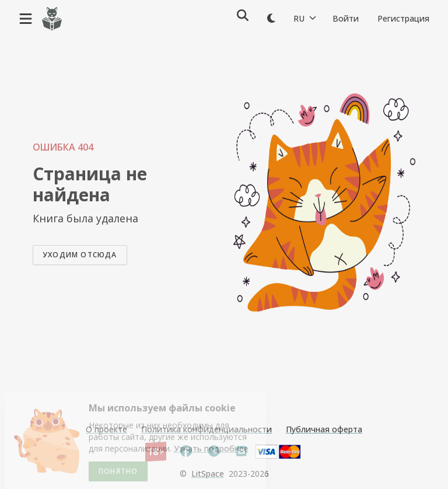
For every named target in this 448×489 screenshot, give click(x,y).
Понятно (118, 473)
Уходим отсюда (80, 255)
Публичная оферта (324, 429)
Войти (346, 18)
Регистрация (403, 18)
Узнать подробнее (211, 450)
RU (305, 18)
